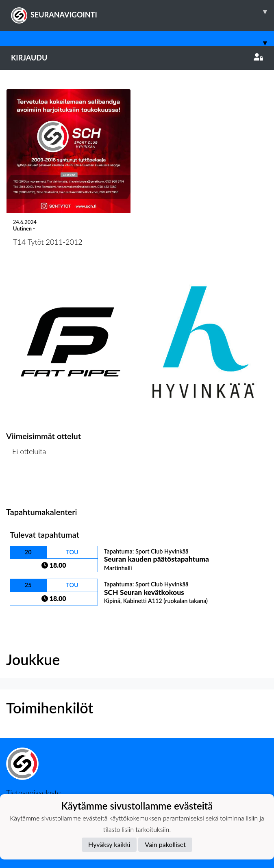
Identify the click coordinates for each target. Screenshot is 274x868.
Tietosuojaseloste (33, 793)
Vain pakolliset (165, 844)
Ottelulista (26, 483)
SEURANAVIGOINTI (142, 12)
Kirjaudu (137, 58)
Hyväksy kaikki (109, 844)
